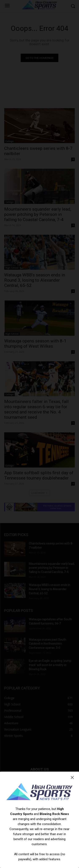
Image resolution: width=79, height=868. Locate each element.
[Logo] (39, 792)
